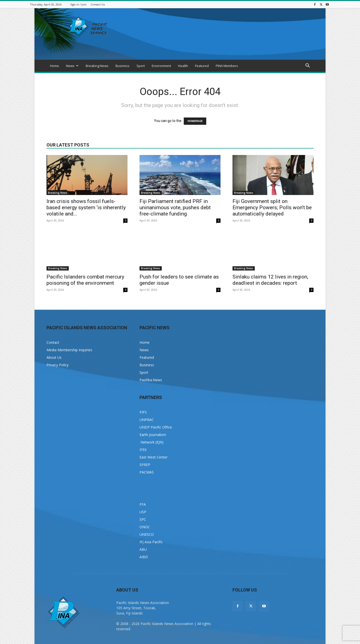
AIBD (144, 557)
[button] (307, 66)
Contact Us (98, 4)
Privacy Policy (57, 365)
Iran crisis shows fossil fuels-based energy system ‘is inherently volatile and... (86, 207)
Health (183, 66)
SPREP (145, 465)
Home (54, 66)
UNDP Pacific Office (156, 427)
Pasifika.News (151, 380)
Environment (161, 66)
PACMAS (147, 472)
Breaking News (97, 66)
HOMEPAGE (195, 121)
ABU (143, 549)
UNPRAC (147, 420)
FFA (143, 504)
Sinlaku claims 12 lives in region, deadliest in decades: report (270, 280)
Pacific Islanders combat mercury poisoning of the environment (85, 280)
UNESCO (147, 534)
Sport (141, 66)
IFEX (143, 450)
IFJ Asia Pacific (151, 542)
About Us (54, 357)
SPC (143, 519)
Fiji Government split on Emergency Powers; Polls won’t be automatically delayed (272, 207)
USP (143, 512)
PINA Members (227, 66)
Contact (53, 342)
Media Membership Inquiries (69, 350)
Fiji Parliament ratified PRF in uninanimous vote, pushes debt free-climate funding (175, 207)
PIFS (143, 412)
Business (122, 66)
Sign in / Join (78, 4)
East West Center (153, 457)
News (72, 66)
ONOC (145, 527)
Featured (202, 66)
